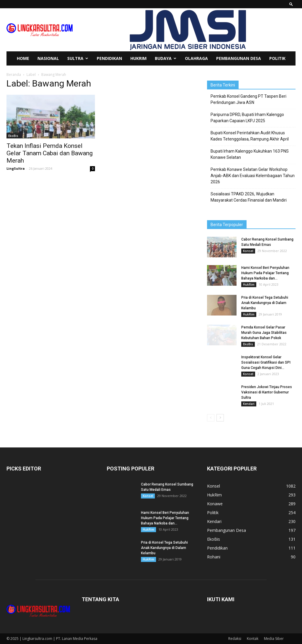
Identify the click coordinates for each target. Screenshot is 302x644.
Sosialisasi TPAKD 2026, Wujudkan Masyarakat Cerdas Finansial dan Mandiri (249, 197)
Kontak (253, 639)
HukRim (138, 58)
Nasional (48, 58)
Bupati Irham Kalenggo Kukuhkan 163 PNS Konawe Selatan (250, 154)
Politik (277, 58)
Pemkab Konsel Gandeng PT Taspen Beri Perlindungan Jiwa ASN (248, 99)
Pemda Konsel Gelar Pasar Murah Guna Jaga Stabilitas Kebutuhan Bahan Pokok (264, 333)
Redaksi (235, 639)
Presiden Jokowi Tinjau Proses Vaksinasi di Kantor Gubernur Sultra (267, 392)
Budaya (166, 58)
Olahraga (196, 58)
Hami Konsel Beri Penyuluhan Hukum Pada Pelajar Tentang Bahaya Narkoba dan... (265, 273)
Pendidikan (109, 58)
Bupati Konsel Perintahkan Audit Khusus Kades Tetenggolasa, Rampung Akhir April (250, 136)
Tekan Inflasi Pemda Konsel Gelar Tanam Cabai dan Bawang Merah (50, 153)
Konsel (248, 251)
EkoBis (13, 136)
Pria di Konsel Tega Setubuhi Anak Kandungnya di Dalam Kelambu (265, 303)
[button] (291, 4)
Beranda (14, 75)
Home (23, 58)
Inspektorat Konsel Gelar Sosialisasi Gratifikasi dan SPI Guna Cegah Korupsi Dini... (266, 362)
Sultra (78, 58)
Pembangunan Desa (239, 58)
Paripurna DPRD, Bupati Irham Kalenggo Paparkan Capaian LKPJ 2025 (247, 118)
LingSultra (16, 168)
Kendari (249, 404)
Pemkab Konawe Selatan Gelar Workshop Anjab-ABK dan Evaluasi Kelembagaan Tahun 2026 (253, 176)
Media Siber (274, 639)
